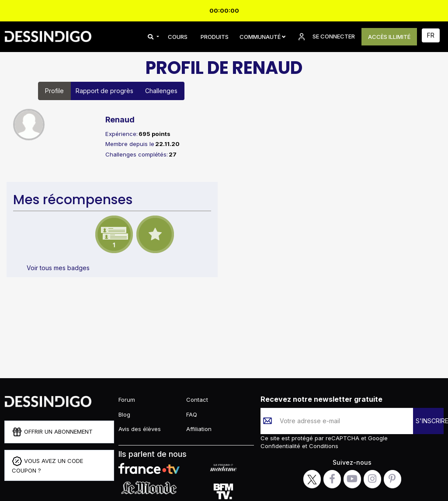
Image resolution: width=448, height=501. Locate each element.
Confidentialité (281, 446)
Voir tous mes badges (58, 268)
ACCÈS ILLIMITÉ (389, 37)
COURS (178, 37)
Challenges (161, 91)
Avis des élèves (140, 429)
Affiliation (199, 429)
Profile (54, 91)
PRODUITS (215, 37)
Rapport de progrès (104, 91)
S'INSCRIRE (430, 421)
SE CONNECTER (326, 37)
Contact (197, 400)
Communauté (262, 37)
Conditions (323, 446)
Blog (124, 414)
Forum (127, 400)
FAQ (192, 414)
